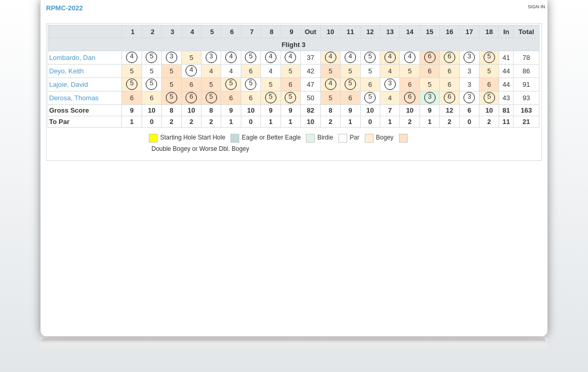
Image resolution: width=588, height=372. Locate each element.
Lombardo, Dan (72, 58)
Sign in (536, 7)
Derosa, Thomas (74, 98)
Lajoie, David (68, 84)
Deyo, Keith (66, 71)
